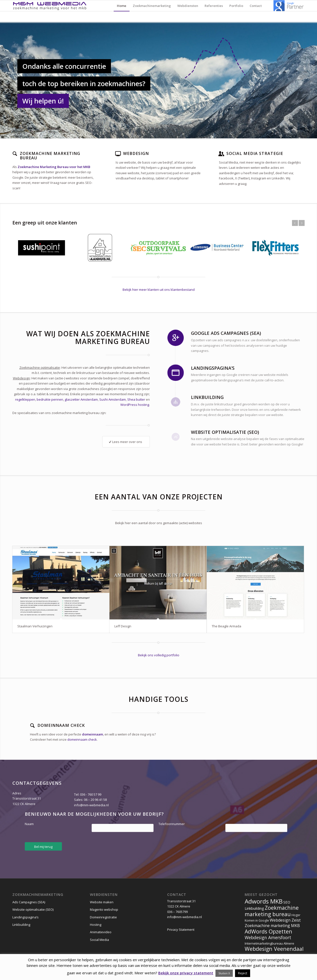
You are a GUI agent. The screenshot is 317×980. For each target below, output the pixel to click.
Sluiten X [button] (224, 973)
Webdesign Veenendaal (274, 949)
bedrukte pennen (50, 399)
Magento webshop (104, 909)
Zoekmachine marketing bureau (272, 911)
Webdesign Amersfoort (268, 937)
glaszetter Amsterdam (81, 399)
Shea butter (136, 399)
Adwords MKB (264, 901)
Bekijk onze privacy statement (186, 973)
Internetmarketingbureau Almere (269, 943)
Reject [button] (243, 973)
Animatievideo (101, 932)
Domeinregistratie (103, 917)
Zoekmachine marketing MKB (272, 926)
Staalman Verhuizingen (35, 626)
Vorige (295, 223)
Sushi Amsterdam (113, 399)
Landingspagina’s (26, 917)
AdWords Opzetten (268, 931)
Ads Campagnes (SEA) (29, 902)
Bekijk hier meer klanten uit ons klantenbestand (159, 290)
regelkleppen (25, 399)
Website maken (102, 902)
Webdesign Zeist (285, 920)
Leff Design (123, 626)
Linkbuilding (21, 925)
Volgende (302, 223)
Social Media (99, 940)
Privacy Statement (181, 930)
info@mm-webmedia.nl (91, 805)
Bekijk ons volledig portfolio (159, 655)
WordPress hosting (135, 405)
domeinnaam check (82, 739)
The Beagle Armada (226, 626)
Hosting (96, 925)
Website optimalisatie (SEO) (33, 909)
